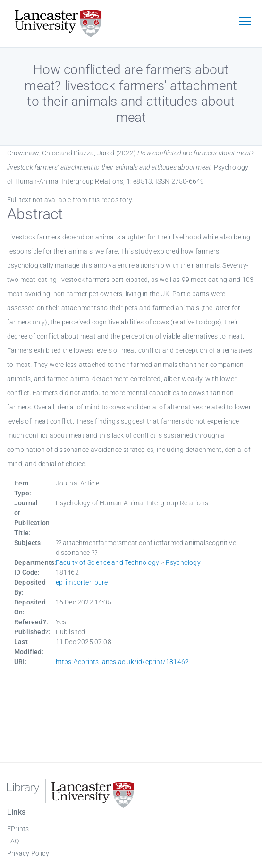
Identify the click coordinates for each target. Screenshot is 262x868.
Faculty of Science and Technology (108, 562)
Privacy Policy (28, 853)
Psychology (183, 562)
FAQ (13, 841)
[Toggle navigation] (245, 22)
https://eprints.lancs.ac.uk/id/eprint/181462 (123, 662)
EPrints (18, 829)
